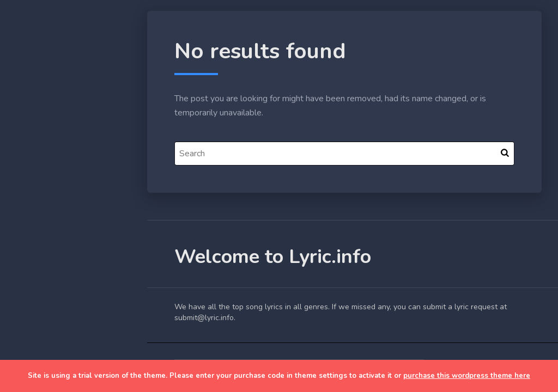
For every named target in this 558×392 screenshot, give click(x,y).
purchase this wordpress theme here (467, 376)
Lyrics (34, 222)
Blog (33, 197)
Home (35, 171)
